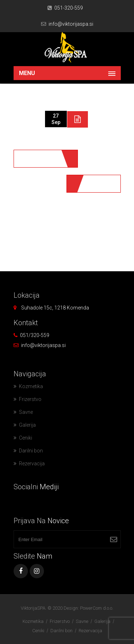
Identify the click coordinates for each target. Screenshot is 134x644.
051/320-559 (35, 335)
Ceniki (26, 438)
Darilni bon (31, 451)
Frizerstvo (30, 399)
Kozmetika (31, 386)
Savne (26, 412)
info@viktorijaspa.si (71, 24)
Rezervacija (32, 464)
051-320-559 (69, 8)
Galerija (27, 425)
